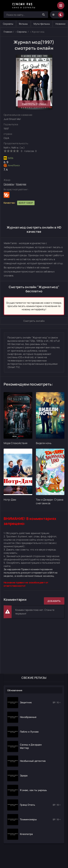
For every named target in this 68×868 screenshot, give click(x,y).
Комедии (21, 184)
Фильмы (23, 24)
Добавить (54, 601)
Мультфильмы (42, 24)
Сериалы (22, 32)
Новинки (60, 24)
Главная (8, 32)
